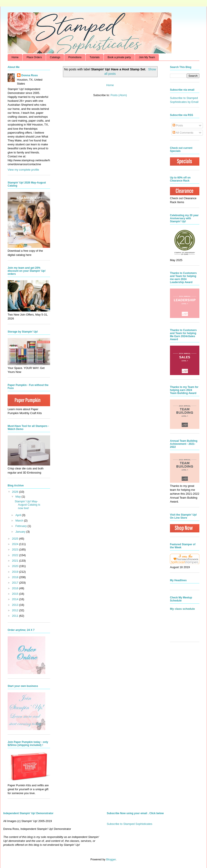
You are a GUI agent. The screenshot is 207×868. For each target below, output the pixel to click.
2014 (16, 599)
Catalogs (55, 57)
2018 (16, 577)
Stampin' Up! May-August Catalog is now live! (27, 505)
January (21, 532)
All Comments (183, 133)
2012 (16, 610)
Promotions (75, 57)
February (22, 526)
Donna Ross (30, 75)
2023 (16, 550)
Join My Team (147, 57)
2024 (16, 544)
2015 (16, 594)
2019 (16, 572)
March (20, 521)
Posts (178, 125)
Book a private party (119, 57)
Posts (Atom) (119, 95)
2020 (16, 566)
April (19, 515)
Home (15, 57)
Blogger (111, 859)
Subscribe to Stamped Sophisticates (130, 824)
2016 (16, 588)
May (19, 497)
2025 (16, 539)
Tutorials (95, 57)
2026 (16, 492)
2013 (16, 605)
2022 (16, 555)
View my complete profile (23, 170)
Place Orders (34, 57)
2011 (16, 616)
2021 (16, 561)
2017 (16, 583)
